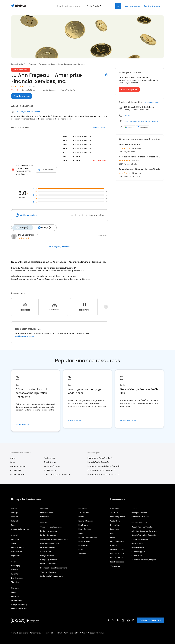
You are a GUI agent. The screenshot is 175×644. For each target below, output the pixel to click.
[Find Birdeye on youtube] (128, 617)
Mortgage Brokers (52, 463)
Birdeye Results (117, 554)
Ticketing (15, 579)
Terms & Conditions (20, 630)
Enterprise (45, 514)
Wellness (82, 550)
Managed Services (139, 509)
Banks (12, 459)
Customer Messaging (49, 540)
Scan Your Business (140, 536)
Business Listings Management (54, 565)
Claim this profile (129, 89)
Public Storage (84, 538)
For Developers (138, 544)
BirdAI (14, 589)
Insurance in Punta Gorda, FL (100, 455)
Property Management (88, 534)
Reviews (15, 514)
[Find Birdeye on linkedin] (118, 617)
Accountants (15, 467)
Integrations (16, 597)
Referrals (15, 518)
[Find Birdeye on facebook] (109, 617)
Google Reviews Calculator (143, 524)
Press (113, 534)
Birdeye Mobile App (19, 605)
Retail (81, 546)
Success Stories (117, 546)
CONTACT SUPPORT (150, 617)
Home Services (85, 526)
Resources (115, 526)
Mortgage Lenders (18, 463)
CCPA (66, 630)
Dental (81, 514)
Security (46, 630)
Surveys (14, 567)
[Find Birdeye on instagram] (123, 617)
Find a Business (138, 540)
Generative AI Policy (78, 630)
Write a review (133, 6)
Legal (81, 530)
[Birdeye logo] (19, 6)
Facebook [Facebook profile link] (143, 127)
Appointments (17, 544)
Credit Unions (50, 459)
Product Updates (117, 538)
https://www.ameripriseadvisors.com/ (141, 121)
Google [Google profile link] (129, 127)
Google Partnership (19, 601)
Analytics (15, 593)
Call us (127, 115)
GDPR (53, 630)
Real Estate (83, 542)
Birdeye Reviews (117, 550)
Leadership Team (118, 514)
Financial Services (47, 64)
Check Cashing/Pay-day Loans (58, 471)
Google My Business (49, 556)
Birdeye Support (138, 548)
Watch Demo (116, 518)
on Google (38, 232)
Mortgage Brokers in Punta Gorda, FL (103, 471)
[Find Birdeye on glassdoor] (133, 617)
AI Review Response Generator (144, 528)
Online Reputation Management (54, 536)
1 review (31, 86)
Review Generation (48, 532)
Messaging (16, 562)
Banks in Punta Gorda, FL (98, 459)
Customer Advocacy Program (144, 556)
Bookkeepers (50, 467)
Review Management (49, 528)
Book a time (115, 522)
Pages (14, 522)
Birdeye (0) (44, 225)
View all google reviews (60, 243)
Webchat (15, 536)
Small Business (47, 509)
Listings (14, 509)
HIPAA (59, 630)
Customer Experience (49, 569)
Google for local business (51, 524)
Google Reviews (47, 552)
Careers (114, 542)
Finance (32, 64)
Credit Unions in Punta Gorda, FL (101, 467)
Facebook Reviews (48, 560)
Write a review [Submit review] (22, 96)
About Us (114, 509)
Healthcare (83, 522)
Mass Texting (17, 548)
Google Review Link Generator (144, 532)
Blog (112, 530)
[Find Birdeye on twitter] (113, 617)
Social (14, 540)
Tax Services (49, 455)
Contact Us (115, 563)
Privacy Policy (35, 630)
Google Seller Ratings (20, 526)
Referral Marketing (48, 544)
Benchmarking (17, 575)
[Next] (106, 304)
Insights (15, 571)
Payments (16, 552)
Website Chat (46, 548)
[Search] (118, 6)
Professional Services (140, 514)
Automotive (84, 509)
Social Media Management (52, 573)
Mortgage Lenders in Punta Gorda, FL (104, 463)
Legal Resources (117, 559)
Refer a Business (138, 552)
